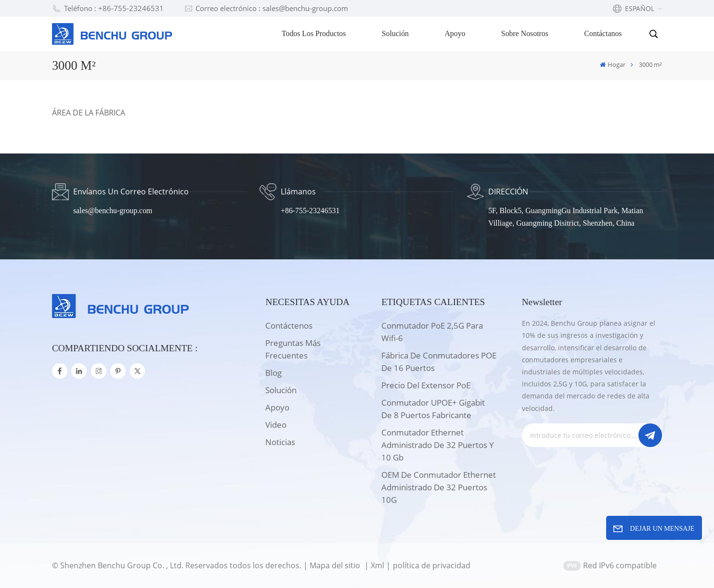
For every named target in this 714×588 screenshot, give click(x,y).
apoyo (277, 407)
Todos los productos (314, 33)
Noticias (280, 442)
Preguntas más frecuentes (293, 349)
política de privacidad (432, 565)
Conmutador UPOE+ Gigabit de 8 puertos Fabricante (433, 409)
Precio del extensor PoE (426, 385)
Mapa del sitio (336, 565)
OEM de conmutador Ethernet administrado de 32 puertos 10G (439, 487)
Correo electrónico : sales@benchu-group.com (266, 8)
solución (281, 390)
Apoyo (455, 33)
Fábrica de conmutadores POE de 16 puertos (439, 362)
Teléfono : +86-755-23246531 (108, 8)
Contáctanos (603, 33)
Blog (273, 373)
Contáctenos (289, 326)
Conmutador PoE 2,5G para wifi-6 (432, 332)
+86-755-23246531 (310, 211)
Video (276, 425)
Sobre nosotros (525, 33)
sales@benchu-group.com (113, 211)
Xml (377, 565)
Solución (395, 33)
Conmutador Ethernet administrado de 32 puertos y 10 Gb (438, 445)
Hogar (613, 64)
